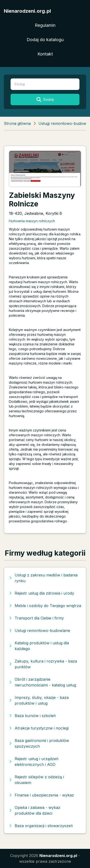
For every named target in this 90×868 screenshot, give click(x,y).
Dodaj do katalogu (45, 40)
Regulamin (45, 25)
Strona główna (17, 123)
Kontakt (45, 54)
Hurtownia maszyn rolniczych (32, 221)
